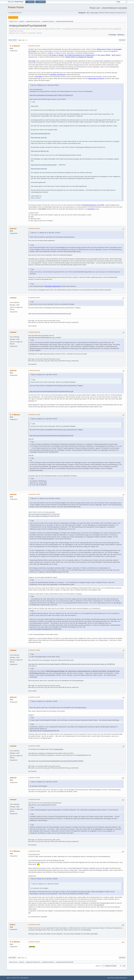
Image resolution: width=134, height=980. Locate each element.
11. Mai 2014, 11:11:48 (34, 415)
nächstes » (121, 35)
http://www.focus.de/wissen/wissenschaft (44, 165)
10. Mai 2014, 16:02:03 (34, 228)
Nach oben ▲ (124, 978)
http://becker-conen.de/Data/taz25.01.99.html (42, 805)
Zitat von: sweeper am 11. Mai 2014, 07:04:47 (44, 375)
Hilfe (109, 978)
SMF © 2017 (16, 978)
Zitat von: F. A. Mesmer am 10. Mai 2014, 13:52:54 (46, 233)
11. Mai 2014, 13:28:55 (34, 778)
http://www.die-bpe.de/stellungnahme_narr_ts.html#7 (45, 337)
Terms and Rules (115, 978)
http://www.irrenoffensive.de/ (40, 151)
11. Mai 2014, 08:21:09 (34, 332)
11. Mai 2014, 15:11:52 (34, 851)
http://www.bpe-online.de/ (39, 138)
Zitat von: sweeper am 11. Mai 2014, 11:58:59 (44, 701)
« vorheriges (112, 35)
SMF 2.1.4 (9, 978)
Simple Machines (24, 978)
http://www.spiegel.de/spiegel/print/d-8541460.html (44, 516)
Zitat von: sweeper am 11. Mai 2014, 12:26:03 (44, 782)
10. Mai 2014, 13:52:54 (34, 46)
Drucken (122, 40)
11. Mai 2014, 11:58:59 (34, 650)
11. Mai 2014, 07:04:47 (34, 298)
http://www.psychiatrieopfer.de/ (41, 134)
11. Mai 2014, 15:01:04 (34, 799)
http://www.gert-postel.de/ (39, 169)
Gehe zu (98, 966)
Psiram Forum (16, 7)
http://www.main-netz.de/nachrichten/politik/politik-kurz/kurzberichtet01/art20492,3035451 (56, 761)
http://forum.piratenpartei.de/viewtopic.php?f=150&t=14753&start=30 (51, 95)
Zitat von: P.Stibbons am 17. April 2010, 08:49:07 (45, 85)
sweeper (13, 298)
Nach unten (13, 40)
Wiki (88, 13)
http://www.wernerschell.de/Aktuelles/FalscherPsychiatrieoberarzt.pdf (50, 314)
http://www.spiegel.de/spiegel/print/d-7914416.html (44, 514)
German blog (94, 13)
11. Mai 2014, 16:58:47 (34, 942)
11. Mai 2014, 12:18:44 (34, 697)
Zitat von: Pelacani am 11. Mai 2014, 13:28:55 (44, 879)
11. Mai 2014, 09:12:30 (34, 370)
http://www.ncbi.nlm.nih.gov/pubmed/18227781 (44, 731)
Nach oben (12, 958)
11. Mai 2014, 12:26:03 (34, 746)
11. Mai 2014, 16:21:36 (34, 925)
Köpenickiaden (59, 749)
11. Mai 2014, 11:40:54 (34, 494)
